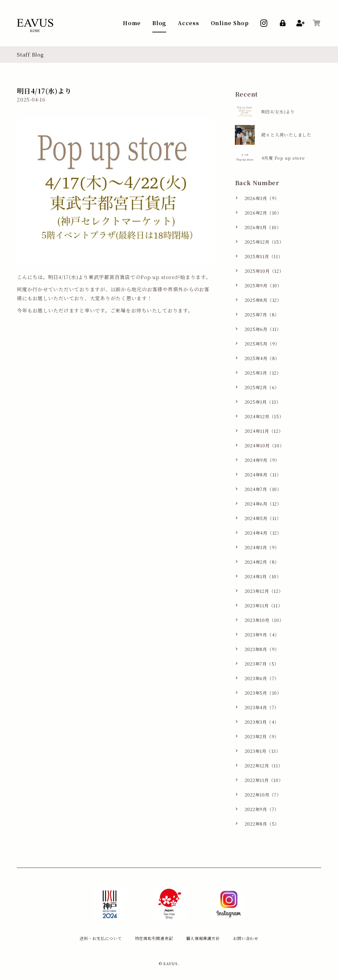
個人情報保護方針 (203, 938)
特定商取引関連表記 (154, 938)
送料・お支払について (101, 938)
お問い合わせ (246, 938)
